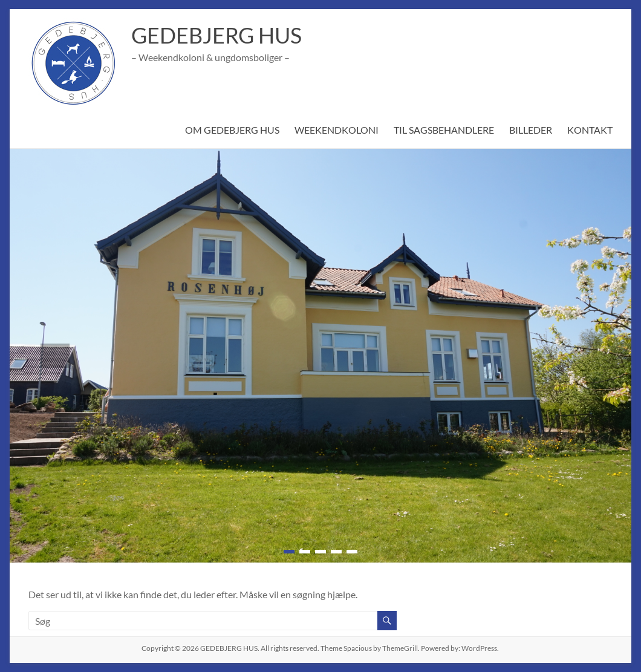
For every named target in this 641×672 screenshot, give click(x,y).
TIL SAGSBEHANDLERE (443, 130)
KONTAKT (590, 130)
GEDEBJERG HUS (218, 35)
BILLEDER (531, 130)
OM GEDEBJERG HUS (229, 130)
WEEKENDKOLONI (335, 130)
